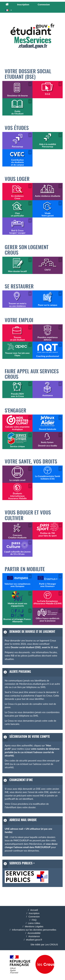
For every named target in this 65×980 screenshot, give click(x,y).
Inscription (23, 4)
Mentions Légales (34, 926)
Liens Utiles (34, 923)
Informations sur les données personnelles (34, 930)
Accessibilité (34, 933)
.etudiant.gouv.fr (32, 36)
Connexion (44, 4)
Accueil (34, 910)
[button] (9, 10)
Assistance (34, 936)
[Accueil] (7, 4)
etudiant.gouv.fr (34, 940)
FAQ (34, 920)
